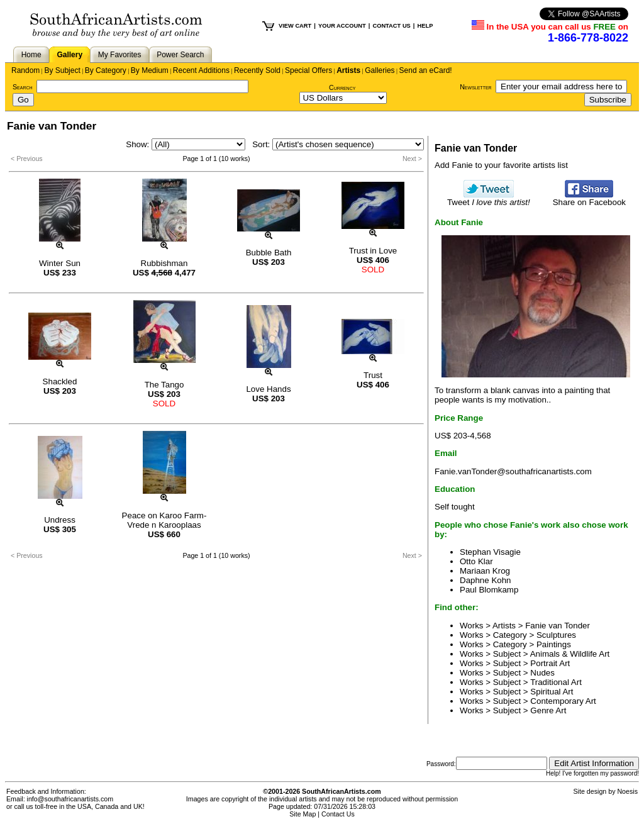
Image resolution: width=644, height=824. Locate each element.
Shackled (60, 381)
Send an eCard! (426, 70)
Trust (373, 375)
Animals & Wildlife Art (570, 654)
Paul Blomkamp (489, 590)
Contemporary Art (563, 701)
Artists (348, 70)
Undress (60, 520)
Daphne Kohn (486, 580)
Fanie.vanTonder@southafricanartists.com (513, 471)
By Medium (150, 70)
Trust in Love (373, 251)
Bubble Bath (269, 253)
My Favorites (120, 55)
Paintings (554, 644)
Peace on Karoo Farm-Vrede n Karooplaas (164, 520)
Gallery (69, 55)
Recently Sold (257, 70)
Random (25, 70)
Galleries (380, 70)
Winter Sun (60, 263)
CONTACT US (391, 26)
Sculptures (556, 635)
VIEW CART (295, 26)
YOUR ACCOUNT (342, 26)
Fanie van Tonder (558, 626)
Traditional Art (556, 682)
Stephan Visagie (490, 552)
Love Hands (268, 389)
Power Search (180, 55)
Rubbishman (164, 263)
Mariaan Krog (485, 571)
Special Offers (308, 70)
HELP (425, 26)
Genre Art (548, 710)
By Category (106, 70)
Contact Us (338, 814)
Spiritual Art (552, 692)
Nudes (542, 673)
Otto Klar (476, 561)
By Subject (62, 70)
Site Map (303, 814)
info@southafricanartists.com (70, 799)
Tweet (489, 198)
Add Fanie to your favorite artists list (501, 165)
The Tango (164, 385)
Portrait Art (550, 663)
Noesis (627, 791)
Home (31, 55)
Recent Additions (201, 70)
